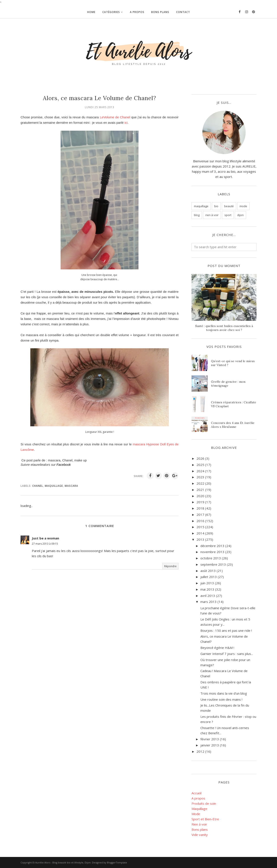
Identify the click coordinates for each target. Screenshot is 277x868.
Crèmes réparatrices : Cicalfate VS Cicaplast (234, 404)
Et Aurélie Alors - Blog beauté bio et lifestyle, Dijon (62, 862)
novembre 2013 (212, 552)
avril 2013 (208, 596)
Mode (196, 814)
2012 (200, 751)
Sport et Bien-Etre (205, 819)
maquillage (54, 486)
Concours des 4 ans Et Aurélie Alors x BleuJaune (233, 425)
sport (228, 215)
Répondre (170, 566)
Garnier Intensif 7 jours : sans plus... (227, 654)
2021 (200, 490)
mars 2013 (209, 602)
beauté (229, 206)
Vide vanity (200, 835)
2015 (200, 527)
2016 (200, 521)
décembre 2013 (212, 546)
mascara (71, 486)
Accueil (196, 793)
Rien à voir (199, 824)
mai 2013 (207, 589)
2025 (200, 465)
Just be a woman (45, 538)
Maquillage (199, 809)
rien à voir (212, 215)
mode (243, 206)
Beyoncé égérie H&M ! (217, 648)
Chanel (38, 486)
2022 (200, 483)
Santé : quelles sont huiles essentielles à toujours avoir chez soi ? (224, 328)
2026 (200, 458)
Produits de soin (204, 803)
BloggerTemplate (117, 862)
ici (126, 123)
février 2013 (210, 739)
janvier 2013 (210, 745)
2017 (200, 515)
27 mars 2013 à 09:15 (45, 544)
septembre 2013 (213, 564)
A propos (198, 798)
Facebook (64, 465)
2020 (200, 496)
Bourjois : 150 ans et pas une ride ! (226, 630)
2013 (200, 539)
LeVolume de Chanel (115, 117)
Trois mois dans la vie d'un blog (224, 693)
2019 (200, 502)
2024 (200, 471)
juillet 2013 (209, 577)
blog (197, 215)
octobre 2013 (211, 558)
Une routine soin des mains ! (221, 699)
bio (216, 206)
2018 (200, 508)
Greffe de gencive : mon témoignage (228, 384)
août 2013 (208, 571)
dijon (240, 215)
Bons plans (200, 829)
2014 (200, 533)
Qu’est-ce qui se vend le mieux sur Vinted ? (233, 363)
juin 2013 (207, 583)
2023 (200, 477)
